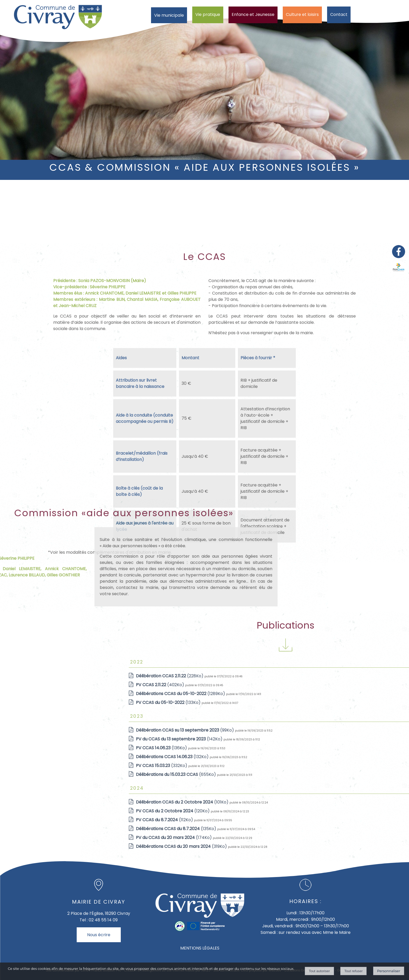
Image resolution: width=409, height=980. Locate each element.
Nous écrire (99, 935)
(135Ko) (309, 829)
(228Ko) (302, 676)
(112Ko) (297, 820)
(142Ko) (312, 739)
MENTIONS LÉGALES (200, 948)
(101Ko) (315, 802)
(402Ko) (293, 685)
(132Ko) (305, 757)
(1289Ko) (313, 694)
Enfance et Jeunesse (253, 14)
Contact (339, 14)
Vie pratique (208, 14)
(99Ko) (317, 730)
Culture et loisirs (302, 14)
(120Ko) (305, 811)
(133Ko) (301, 702)
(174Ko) (306, 838)
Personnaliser (389, 971)
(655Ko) (308, 774)
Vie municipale (169, 15)
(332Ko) (294, 766)
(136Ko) (294, 748)
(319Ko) (314, 846)
